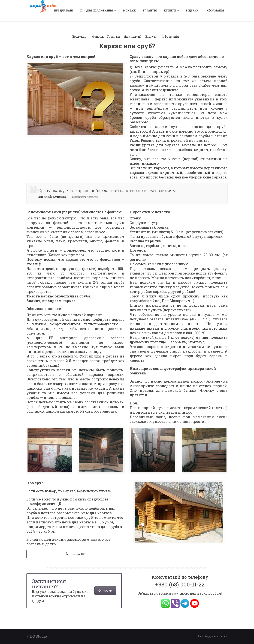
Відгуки (151, 32)
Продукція (80, 32)
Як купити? (133, 32)
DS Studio (39, 635)
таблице (137, 99)
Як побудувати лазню (213, 635)
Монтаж (98, 32)
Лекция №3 (75, 550)
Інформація (170, 32)
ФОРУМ (105, 586)
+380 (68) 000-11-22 (180, 580)
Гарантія (114, 32)
